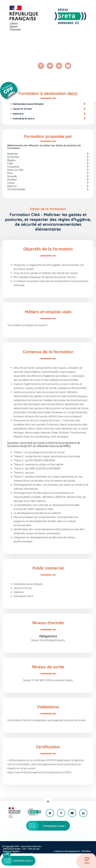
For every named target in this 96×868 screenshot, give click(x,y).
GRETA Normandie (12, 849)
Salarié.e (18, 114)
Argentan (13, 154)
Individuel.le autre (24, 118)
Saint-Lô (12, 186)
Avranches (13, 157)
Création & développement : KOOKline (72, 851)
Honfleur (12, 180)
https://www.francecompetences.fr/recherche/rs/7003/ (39, 772)
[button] (7, 854)
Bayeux (11, 160)
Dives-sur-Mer (15, 170)
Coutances (13, 167)
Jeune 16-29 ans (22, 109)
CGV (24, 849)
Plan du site (34, 849)
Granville (12, 176)
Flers (10, 173)
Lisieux (11, 183)
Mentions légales (11, 851)
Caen (10, 163)
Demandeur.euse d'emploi (28, 104)
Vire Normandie (16, 189)
